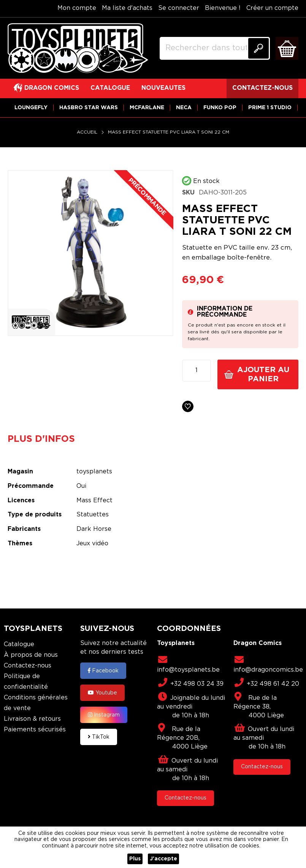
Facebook (103, 671)
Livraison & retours (32, 719)
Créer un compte (272, 8)
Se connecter (179, 8)
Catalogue (19, 644)
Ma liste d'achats (127, 8)
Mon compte (77, 8)
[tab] (47, 439)
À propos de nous (31, 655)
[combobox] (215, 48)
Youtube (102, 693)
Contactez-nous (28, 666)
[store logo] (78, 48)
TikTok (99, 737)
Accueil (87, 132)
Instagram (104, 715)
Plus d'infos (41, 439)
